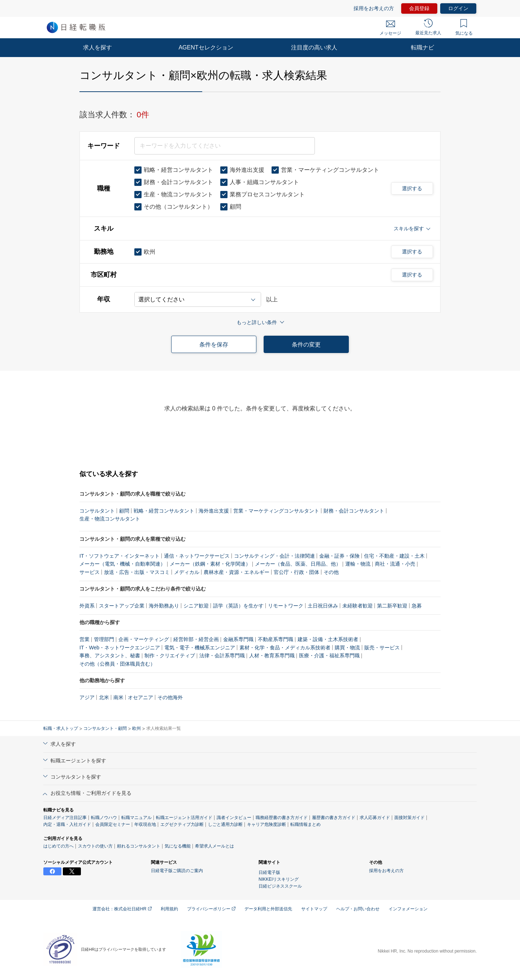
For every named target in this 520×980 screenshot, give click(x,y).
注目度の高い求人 (314, 47)
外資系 (87, 606)
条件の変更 (306, 345)
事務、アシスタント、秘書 (110, 655)
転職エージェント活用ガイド (184, 818)
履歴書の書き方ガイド (334, 818)
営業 (84, 639)
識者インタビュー (234, 818)
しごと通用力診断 (225, 824)
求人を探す (97, 47)
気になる (464, 27)
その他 (331, 572)
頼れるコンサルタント (139, 846)
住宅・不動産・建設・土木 (394, 556)
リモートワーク (286, 606)
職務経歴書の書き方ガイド (282, 818)
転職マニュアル (136, 818)
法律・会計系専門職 (222, 655)
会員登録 (419, 8)
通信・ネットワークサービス (197, 556)
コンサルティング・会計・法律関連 (274, 556)
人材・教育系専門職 (272, 655)
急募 (417, 606)
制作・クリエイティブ (170, 655)
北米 (104, 697)
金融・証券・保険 (339, 556)
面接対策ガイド (409, 818)
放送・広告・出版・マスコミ (137, 572)
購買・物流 (347, 648)
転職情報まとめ (305, 824)
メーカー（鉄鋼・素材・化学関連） (210, 564)
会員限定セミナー (113, 824)
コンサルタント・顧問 (105, 728)
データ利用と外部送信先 (268, 909)
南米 (118, 697)
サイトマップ (314, 909)
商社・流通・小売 (395, 564)
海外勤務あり (164, 606)
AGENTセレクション (206, 47)
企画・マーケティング (144, 639)
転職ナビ (422, 47)
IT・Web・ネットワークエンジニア (120, 648)
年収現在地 (145, 824)
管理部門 (104, 639)
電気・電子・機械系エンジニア (200, 648)
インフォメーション (408, 909)
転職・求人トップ (61, 728)
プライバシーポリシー (211, 909)
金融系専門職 (238, 639)
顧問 (124, 511)
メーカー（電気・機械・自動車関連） (122, 564)
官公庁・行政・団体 (296, 572)
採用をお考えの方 (374, 8)
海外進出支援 (214, 511)
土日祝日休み (323, 606)
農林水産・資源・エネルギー (237, 572)
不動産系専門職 (276, 639)
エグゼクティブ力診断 (182, 824)
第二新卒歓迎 (392, 606)
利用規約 (169, 909)
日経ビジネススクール (280, 886)
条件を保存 (214, 345)
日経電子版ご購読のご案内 (177, 871)
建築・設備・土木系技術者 (328, 639)
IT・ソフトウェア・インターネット (120, 556)
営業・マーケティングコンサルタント (276, 511)
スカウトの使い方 (95, 846)
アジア (87, 697)
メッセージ (390, 28)
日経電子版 (269, 872)
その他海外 (170, 697)
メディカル (187, 572)
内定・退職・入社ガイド (67, 824)
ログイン (458, 8)
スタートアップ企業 (122, 606)
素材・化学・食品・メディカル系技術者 (285, 648)
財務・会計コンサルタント (354, 511)
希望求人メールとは (214, 846)
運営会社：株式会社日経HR (122, 909)
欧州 (136, 728)
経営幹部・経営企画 (196, 639)
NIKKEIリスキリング (279, 879)
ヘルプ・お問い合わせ (358, 909)
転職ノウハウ (104, 818)
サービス (90, 572)
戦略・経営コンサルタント (164, 511)
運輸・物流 (358, 564)
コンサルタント (97, 511)
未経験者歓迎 (357, 606)
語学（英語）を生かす (238, 606)
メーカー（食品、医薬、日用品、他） (298, 564)
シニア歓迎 (196, 606)
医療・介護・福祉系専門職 (329, 655)
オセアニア (140, 697)
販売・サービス (382, 648)
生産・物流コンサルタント (110, 519)
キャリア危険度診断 (266, 824)
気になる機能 (178, 846)
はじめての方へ (58, 846)
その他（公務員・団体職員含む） (117, 664)
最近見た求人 (428, 27)
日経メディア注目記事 (65, 818)
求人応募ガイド (375, 818)
